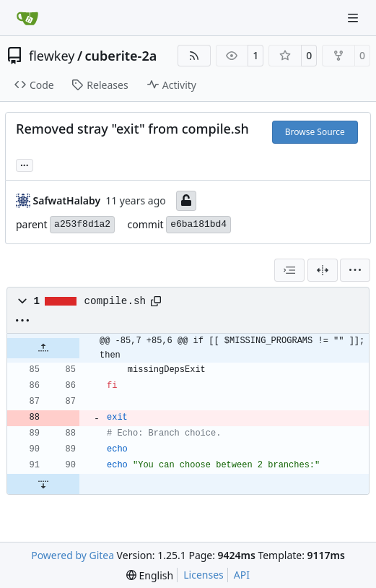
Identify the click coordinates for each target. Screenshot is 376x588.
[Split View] (323, 270)
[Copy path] (156, 301)
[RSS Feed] (194, 56)
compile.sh (115, 301)
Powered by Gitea (73, 555)
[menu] (355, 270)
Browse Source (315, 132)
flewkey (52, 56)
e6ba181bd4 (198, 224)
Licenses (204, 575)
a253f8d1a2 (82, 224)
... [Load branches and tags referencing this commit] (25, 164)
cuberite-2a (121, 56)
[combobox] (289, 270)
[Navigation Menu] (354, 18)
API (242, 575)
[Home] (27, 18)
